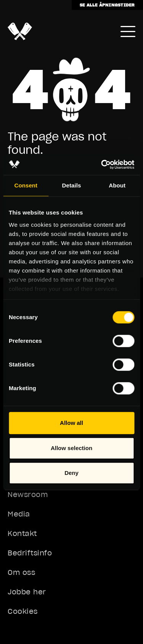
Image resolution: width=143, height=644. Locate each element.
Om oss (21, 572)
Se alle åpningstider (107, 5)
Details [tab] (72, 185)
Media (19, 514)
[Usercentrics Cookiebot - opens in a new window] (102, 165)
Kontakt (22, 533)
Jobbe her (27, 592)
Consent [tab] (26, 185)
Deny (71, 473)
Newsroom (28, 495)
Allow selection (71, 448)
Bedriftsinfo (30, 553)
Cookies (23, 611)
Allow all (71, 423)
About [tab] (117, 185)
